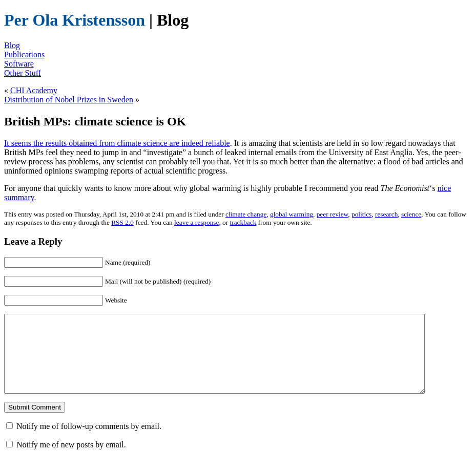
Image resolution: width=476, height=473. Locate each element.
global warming (292, 214)
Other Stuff (23, 73)
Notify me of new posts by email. (71, 460)
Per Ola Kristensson (75, 20)
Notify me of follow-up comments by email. (89, 442)
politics (361, 214)
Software (19, 64)
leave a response (196, 222)
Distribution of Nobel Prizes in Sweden (69, 100)
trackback (243, 222)
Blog (12, 45)
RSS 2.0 (122, 222)
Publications (24, 55)
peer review (333, 214)
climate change (246, 214)
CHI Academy (34, 90)
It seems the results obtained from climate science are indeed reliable (117, 143)
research (386, 214)
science (411, 214)
